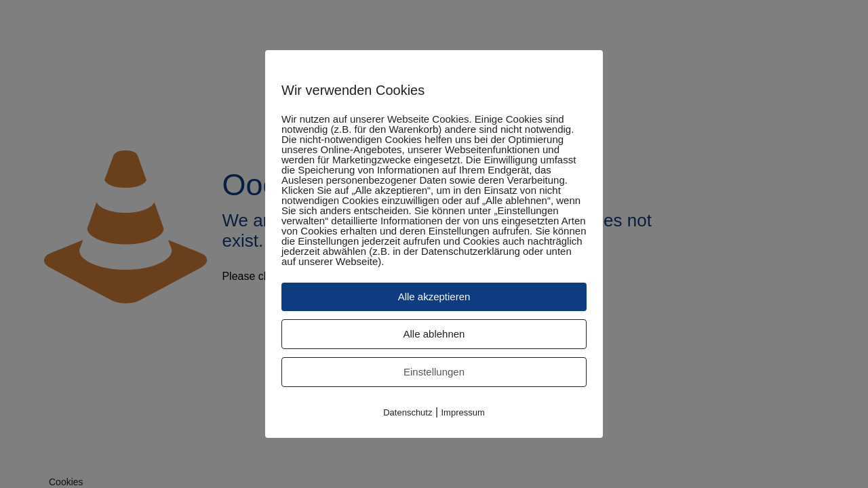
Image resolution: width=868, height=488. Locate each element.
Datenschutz (408, 412)
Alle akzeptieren (434, 297)
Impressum (463, 412)
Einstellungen (434, 372)
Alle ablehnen (434, 334)
